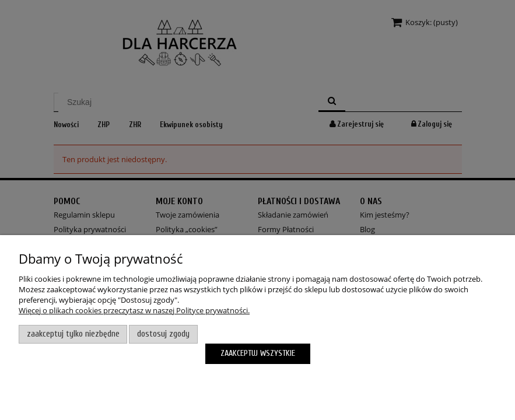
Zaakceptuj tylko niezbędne (73, 334)
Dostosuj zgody (163, 334)
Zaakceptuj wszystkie (258, 353)
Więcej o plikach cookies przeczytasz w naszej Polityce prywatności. (134, 310)
